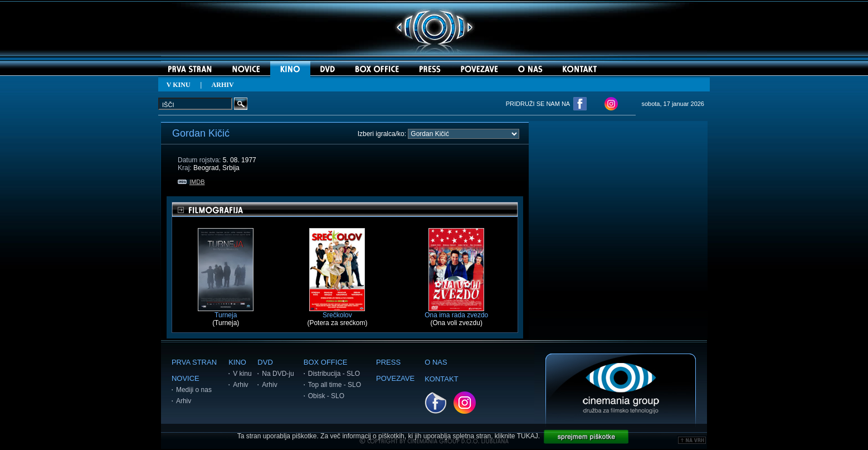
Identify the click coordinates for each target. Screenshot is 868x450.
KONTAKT (441, 379)
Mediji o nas (194, 390)
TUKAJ (528, 436)
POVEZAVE (395, 378)
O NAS (436, 362)
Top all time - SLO (335, 385)
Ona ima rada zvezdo (456, 312)
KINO (237, 362)
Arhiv (184, 401)
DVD (265, 362)
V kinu (242, 374)
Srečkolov (337, 312)
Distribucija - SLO (334, 374)
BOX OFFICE (326, 362)
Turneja (226, 312)
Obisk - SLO (326, 396)
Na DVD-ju (278, 374)
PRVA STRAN (194, 362)
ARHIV (223, 85)
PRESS (388, 362)
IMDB (191, 182)
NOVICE (186, 378)
